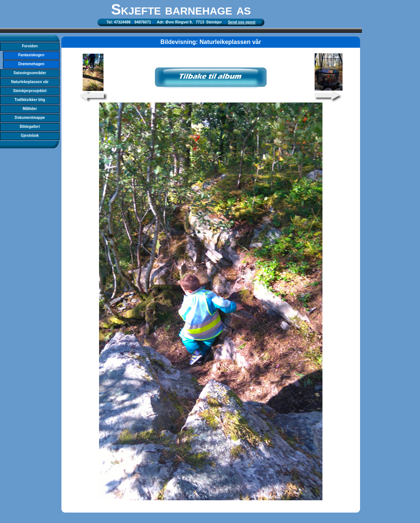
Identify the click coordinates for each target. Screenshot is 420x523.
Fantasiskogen (31, 55)
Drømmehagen (31, 64)
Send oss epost (242, 22)
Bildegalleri (30, 127)
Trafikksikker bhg (30, 100)
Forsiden (30, 46)
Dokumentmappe (30, 118)
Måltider (30, 109)
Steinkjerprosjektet (30, 91)
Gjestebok (30, 136)
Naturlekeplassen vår (30, 82)
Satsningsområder (30, 73)
